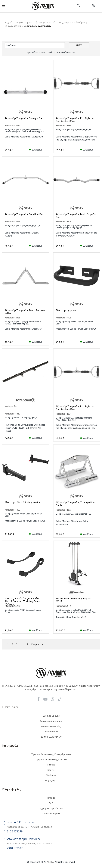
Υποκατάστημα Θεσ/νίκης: (24, 839)
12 (27, 644)
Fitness (51, 765)
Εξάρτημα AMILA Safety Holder (22, 503)
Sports (51, 770)
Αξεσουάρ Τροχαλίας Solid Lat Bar (24, 214)
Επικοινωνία (51, 731)
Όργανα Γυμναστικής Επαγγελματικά (51, 754)
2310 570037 (15, 848)
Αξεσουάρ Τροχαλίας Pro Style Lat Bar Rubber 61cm (75, 408)
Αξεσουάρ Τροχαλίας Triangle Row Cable (75, 504)
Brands (51, 798)
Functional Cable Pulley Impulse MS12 (74, 600)
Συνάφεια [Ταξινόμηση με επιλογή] (35, 45)
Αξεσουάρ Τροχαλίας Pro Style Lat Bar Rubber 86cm (75, 120)
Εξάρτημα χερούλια (67, 310)
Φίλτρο (79, 45)
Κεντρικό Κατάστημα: (21, 822)
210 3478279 (15, 831)
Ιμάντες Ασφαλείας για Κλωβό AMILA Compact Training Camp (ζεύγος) (22, 600)
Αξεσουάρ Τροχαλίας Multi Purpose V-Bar (25, 312)
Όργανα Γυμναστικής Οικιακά (51, 759)
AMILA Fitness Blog (51, 726)
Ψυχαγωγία (51, 780)
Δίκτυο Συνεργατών (51, 737)
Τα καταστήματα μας (51, 721)
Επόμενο (38, 644)
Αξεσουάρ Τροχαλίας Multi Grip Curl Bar (77, 216)
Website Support (51, 814)
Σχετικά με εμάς (51, 716)
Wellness (51, 775)
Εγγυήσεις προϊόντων (51, 808)
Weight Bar (11, 406)
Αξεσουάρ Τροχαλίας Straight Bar (24, 118)
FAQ (51, 803)
